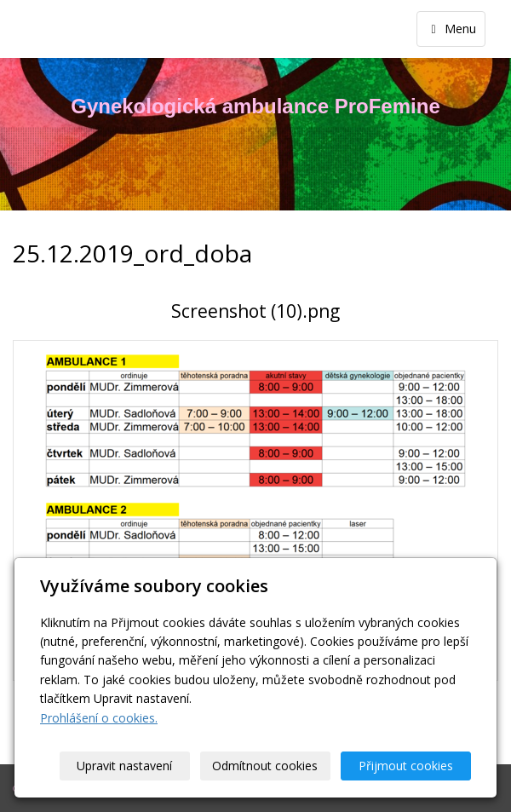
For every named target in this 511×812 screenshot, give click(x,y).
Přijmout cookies (406, 766)
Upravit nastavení (125, 766)
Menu (451, 29)
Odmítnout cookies (266, 766)
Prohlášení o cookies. (99, 718)
